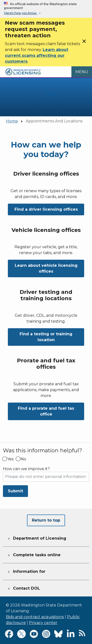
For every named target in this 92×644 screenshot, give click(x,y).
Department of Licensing (37, 538)
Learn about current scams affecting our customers (37, 55)
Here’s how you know (21, 13)
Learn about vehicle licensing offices (46, 268)
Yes (10, 459)
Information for (26, 571)
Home (12, 121)
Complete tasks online (34, 554)
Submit (15, 491)
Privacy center (43, 623)
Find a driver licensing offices (46, 209)
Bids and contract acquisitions (35, 617)
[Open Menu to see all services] (82, 72)
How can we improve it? (26, 469)
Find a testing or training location (46, 337)
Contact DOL (23, 588)
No (23, 459)
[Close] (84, 43)
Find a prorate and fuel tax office (46, 411)
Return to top (46, 520)
